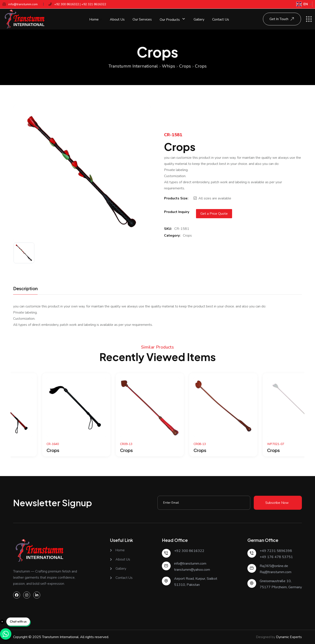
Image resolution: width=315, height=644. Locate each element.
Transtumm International (60, 637)
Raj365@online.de (274, 566)
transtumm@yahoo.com (192, 570)
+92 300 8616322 (189, 551)
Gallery (199, 19)
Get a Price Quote (214, 214)
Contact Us (221, 19)
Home (94, 19)
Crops (187, 236)
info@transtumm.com (190, 564)
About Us (117, 19)
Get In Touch (282, 19)
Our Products (170, 19)
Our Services (142, 19)
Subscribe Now (277, 503)
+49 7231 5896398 (276, 551)
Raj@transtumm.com (276, 572)
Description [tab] (25, 289)
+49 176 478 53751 (276, 557)
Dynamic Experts (289, 637)
